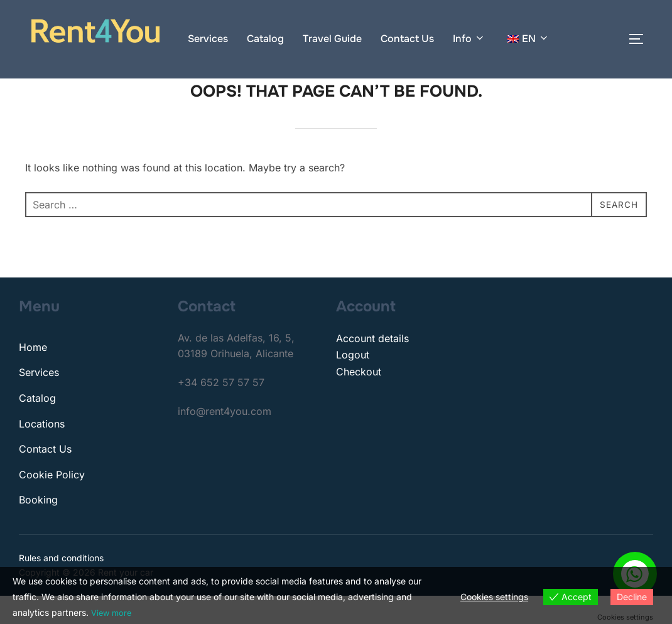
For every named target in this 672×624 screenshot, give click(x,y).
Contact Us (407, 39)
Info (469, 39)
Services (208, 39)
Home (33, 375)
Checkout (359, 400)
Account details (372, 367)
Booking (38, 528)
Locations (42, 451)
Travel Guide (332, 39)
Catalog (265, 39)
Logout (353, 383)
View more (113, 613)
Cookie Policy (52, 503)
